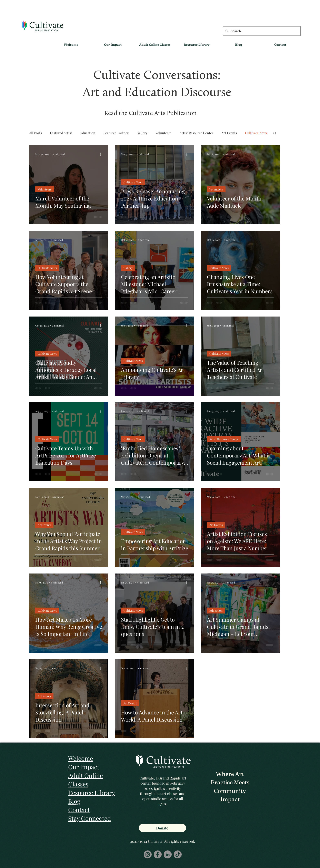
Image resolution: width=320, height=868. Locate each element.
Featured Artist (61, 133)
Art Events (229, 133)
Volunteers (163, 133)
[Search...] (261, 31)
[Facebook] (158, 854)
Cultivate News (256, 133)
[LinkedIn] (168, 854)
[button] (197, 45)
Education (88, 133)
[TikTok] (178, 854)
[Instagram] (148, 854)
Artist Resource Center (196, 133)
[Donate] (162, 828)
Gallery (142, 133)
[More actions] (102, 154)
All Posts (36, 133)
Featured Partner (116, 133)
